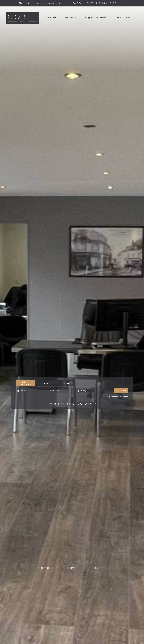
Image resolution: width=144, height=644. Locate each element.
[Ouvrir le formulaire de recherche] (121, 391)
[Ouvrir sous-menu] (75, 18)
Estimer (66, 383)
